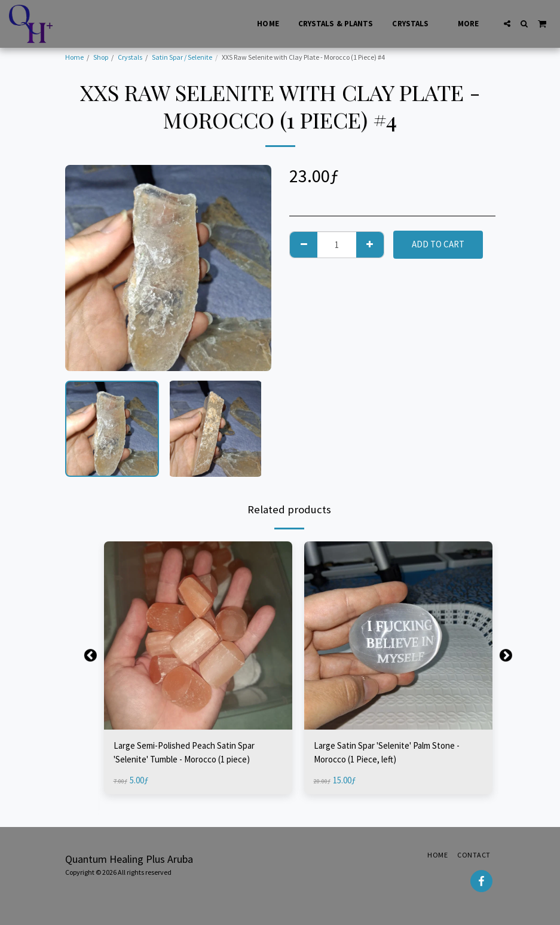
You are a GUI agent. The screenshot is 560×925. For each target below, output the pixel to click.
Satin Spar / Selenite (182, 57)
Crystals (130, 57)
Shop (101, 57)
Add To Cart (438, 244)
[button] (507, 24)
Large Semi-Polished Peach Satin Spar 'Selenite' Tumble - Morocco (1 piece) (184, 752)
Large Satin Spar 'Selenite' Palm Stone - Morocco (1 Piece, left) (387, 752)
